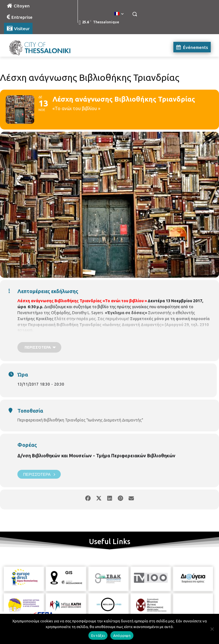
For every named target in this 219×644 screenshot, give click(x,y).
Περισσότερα (39, 474)
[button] (134, 14)
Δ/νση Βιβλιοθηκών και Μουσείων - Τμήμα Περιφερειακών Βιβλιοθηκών (96, 456)
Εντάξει (98, 635)
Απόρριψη (122, 635)
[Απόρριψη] (212, 629)
